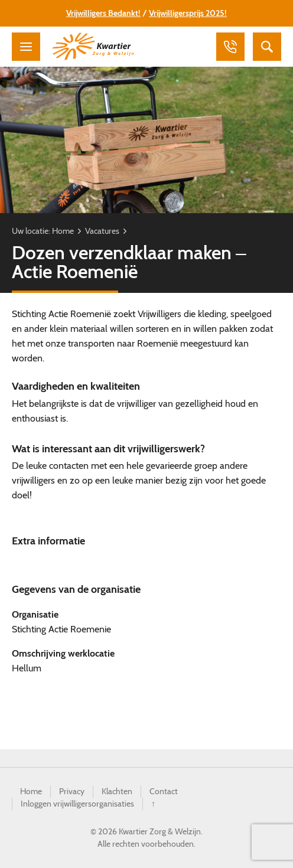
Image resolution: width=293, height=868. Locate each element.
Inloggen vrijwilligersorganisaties (77, 804)
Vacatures (102, 231)
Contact (164, 791)
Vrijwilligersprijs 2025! (188, 13)
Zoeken (267, 47)
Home (63, 231)
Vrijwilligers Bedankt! (103, 13)
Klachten (117, 791)
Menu (26, 47)
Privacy (72, 791)
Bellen (230, 47)
